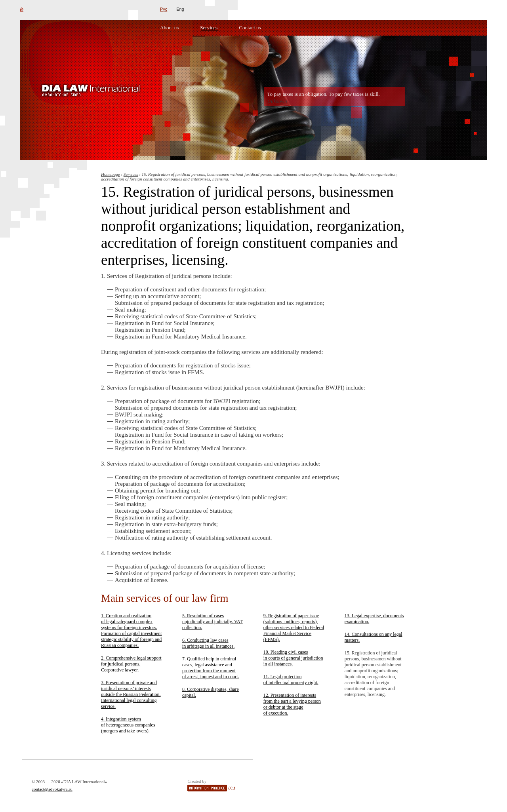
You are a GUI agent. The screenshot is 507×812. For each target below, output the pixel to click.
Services (209, 28)
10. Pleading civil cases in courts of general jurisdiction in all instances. (293, 658)
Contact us (250, 28)
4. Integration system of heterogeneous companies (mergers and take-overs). (128, 725)
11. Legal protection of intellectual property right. (291, 680)
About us (169, 28)
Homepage (111, 174)
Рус (164, 9)
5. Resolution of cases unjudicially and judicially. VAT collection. (213, 622)
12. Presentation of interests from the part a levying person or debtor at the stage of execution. (292, 704)
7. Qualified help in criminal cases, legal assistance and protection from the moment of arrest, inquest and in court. (211, 668)
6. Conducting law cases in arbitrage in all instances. (208, 643)
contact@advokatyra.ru (52, 789)
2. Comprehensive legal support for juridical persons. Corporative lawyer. (131, 664)
